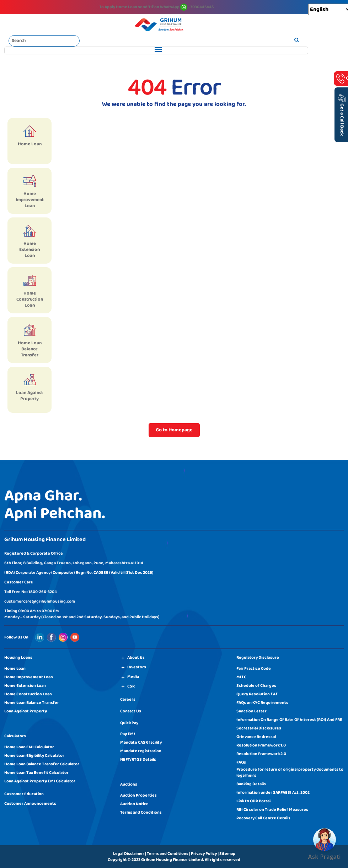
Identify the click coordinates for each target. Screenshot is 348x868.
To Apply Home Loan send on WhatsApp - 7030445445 (156, 7)
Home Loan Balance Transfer (32, 703)
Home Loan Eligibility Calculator (34, 756)
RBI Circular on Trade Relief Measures (272, 810)
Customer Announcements (30, 804)
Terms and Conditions (141, 812)
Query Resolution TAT (257, 694)
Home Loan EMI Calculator (29, 747)
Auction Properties (138, 795)
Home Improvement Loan (29, 677)
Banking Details (251, 784)
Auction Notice (134, 804)
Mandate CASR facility (141, 742)
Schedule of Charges (256, 686)
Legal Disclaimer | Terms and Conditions (151, 854)
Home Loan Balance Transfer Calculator (42, 764)
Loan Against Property (26, 711)
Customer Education (24, 794)
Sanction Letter (251, 711)
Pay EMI (128, 734)
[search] (297, 41)
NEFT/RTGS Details (138, 759)
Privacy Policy (204, 854)
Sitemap (227, 854)
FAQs (241, 762)
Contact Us (131, 711)
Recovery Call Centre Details (263, 818)
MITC (241, 677)
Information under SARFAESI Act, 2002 (273, 792)
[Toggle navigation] (156, 50)
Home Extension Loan (25, 686)
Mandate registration (141, 751)
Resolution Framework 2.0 (261, 754)
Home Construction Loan (28, 694)
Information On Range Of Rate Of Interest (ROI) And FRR (289, 720)
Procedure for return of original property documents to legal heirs (290, 772)
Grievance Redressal (256, 737)
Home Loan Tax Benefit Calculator (36, 773)
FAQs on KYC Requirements (262, 703)
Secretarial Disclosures (259, 728)
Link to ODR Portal (253, 801)
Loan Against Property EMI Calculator (40, 781)
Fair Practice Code (254, 668)
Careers (128, 699)
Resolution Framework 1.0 (261, 745)
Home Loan (15, 668)
